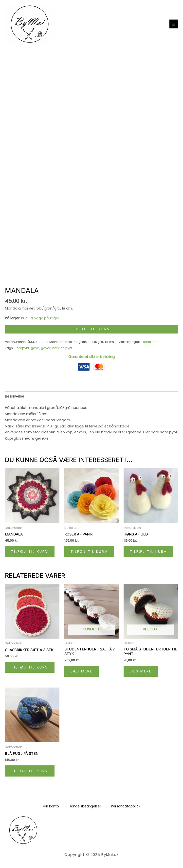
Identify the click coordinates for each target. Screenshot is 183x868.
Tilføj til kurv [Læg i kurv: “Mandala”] (30, 552)
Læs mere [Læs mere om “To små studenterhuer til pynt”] (141, 671)
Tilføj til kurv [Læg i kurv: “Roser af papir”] (89, 552)
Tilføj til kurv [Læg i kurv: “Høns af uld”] (148, 552)
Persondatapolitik (126, 806)
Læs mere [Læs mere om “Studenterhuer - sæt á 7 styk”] (82, 671)
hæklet (58, 348)
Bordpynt (22, 348)
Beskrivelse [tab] (15, 396)
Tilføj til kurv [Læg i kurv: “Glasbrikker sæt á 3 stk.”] (30, 667)
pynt (69, 348)
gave (35, 348)
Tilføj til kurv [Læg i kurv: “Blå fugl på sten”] (30, 771)
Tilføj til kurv (92, 329)
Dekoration (151, 342)
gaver (46, 348)
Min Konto (51, 806)
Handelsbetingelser (85, 806)
